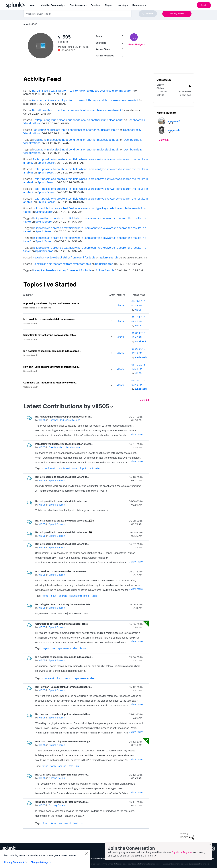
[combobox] (90, 14)
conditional (49, 468)
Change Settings (40, 862)
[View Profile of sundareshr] (141, 357)
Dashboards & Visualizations (37, 308)
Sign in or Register (182, 852)
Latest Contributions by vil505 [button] (66, 406)
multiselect (95, 468)
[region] (45, 859)
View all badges (136, 44)
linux (59, 678)
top (82, 823)
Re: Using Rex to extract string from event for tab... (64, 604)
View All (144, 400)
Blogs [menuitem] (108, 5)
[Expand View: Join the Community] (65, 5)
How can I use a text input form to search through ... (52, 367)
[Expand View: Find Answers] (86, 5)
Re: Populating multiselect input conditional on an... (64, 417)
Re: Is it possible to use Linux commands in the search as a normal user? (77, 110)
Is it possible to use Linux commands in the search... (52, 351)
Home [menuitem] (32, 5)
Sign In (204, 5)
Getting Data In (31, 387)
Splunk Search (46, 163)
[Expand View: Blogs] (112, 5)
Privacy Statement (14, 862)
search (63, 596)
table (95, 596)
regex (46, 648)
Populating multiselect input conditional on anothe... (52, 303)
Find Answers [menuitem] (77, 5)
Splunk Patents (101, 858)
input (83, 468)
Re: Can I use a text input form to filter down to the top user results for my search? (83, 90)
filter (45, 766)
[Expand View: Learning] (128, 5)
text (71, 766)
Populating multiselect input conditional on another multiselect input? (76, 130)
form (75, 468)
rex (53, 648)
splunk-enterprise (79, 596)
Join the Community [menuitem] (52, 5)
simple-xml (65, 823)
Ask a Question (177, 14)
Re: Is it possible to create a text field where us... (62, 477)
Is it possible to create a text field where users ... (50, 319)
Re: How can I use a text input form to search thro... (64, 687)
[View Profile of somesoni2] (174, 121)
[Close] (86, 854)
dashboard (64, 468)
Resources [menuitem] (138, 5)
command (48, 678)
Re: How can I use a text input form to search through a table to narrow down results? (85, 100)
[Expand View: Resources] (146, 5)
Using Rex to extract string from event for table (62, 264)
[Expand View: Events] (100, 5)
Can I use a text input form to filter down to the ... (50, 383)
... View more (136, 434)
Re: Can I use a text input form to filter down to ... (62, 775)
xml (78, 766)
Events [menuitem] (95, 5)
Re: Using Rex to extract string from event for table (64, 257)
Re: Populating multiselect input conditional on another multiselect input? (78, 120)
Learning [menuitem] (121, 5)
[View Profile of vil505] (120, 305)
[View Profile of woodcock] (140, 341)
